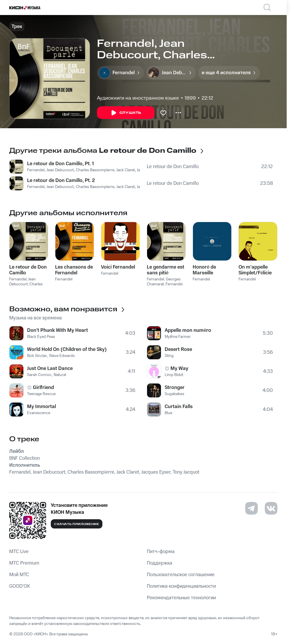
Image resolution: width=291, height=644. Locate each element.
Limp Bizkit (174, 375)
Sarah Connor (39, 375)
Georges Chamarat (164, 282)
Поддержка (159, 563)
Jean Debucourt (60, 170)
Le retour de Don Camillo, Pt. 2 (61, 180)
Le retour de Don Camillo (173, 167)
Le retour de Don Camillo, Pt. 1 (60, 164)
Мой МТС (19, 575)
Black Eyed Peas (41, 337)
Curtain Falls (179, 407)
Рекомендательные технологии (181, 598)
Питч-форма (161, 552)
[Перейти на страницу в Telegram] (251, 508)
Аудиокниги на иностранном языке (138, 98)
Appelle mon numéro (188, 330)
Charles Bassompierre (95, 170)
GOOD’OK (20, 586)
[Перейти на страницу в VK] (271, 508)
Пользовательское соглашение (181, 575)
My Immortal (42, 407)
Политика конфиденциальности (181, 586)
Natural (60, 375)
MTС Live (19, 552)
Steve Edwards (62, 356)
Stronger (175, 388)
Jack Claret (126, 170)
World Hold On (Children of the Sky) (67, 349)
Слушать (126, 113)
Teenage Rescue (41, 394)
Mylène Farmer (178, 337)
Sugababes (174, 394)
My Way (179, 368)
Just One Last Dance (50, 368)
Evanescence (39, 413)
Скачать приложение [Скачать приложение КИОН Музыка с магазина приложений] (77, 524)
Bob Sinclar (37, 356)
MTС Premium (24, 563)
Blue (168, 413)
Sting (169, 356)
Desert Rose (178, 349)
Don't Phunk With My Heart (58, 330)
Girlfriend (43, 388)
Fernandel (36, 170)
